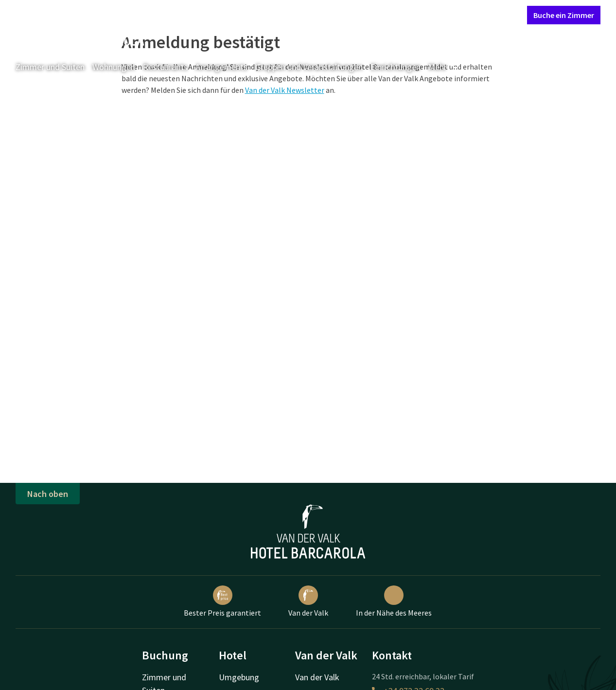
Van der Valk (308, 602)
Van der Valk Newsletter (285, 90)
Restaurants (165, 67)
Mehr (444, 67)
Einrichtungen (396, 67)
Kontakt (408, 15)
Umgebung (239, 677)
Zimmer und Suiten (50, 67)
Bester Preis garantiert (222, 602)
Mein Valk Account (460, 15)
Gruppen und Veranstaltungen (309, 67)
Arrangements (221, 67)
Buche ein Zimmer (564, 15)
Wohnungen (114, 67)
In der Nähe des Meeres (394, 602)
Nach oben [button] (48, 494)
